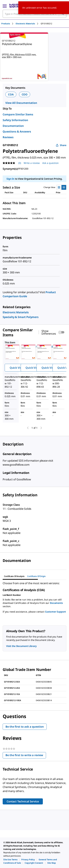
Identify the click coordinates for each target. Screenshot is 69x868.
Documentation (13, 126)
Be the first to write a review (26, 756)
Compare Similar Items (18, 114)
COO (25, 94)
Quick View (17, 368)
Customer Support (55, 612)
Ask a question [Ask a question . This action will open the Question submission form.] (50, 163)
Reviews (8, 137)
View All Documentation (21, 103)
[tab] (8, 24)
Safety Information (15, 120)
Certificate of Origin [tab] (36, 576)
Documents (56, 603)
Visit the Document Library (21, 646)
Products (6, 24)
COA (11, 94)
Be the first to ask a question (25, 727)
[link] (16, 312)
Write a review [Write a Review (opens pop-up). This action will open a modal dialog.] (32, 163)
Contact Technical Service (23, 801)
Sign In (10, 179)
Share (61, 145)
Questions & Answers (17, 131)
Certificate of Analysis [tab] (14, 576)
